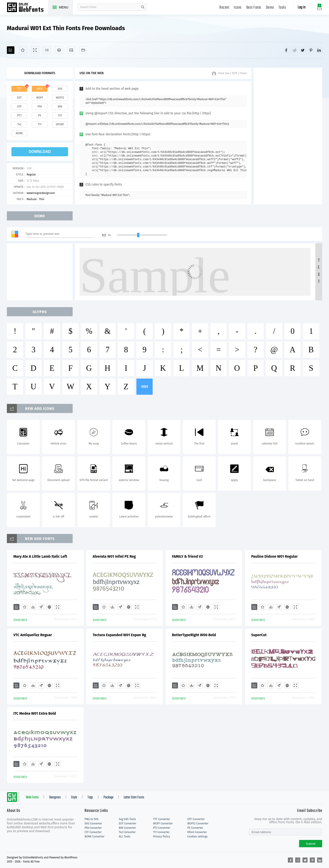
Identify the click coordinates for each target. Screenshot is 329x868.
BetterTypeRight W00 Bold (194, 635)
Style (74, 797)
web (40, 89)
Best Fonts (254, 8)
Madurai (32, 199)
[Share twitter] (303, 50)
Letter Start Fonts (134, 797)
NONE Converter (94, 837)
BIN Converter (127, 828)
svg (60, 89)
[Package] (59, 50)
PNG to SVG (92, 819)
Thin (42, 199)
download (40, 152)
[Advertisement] (288, 136)
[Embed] (49, 607)
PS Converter (195, 828)
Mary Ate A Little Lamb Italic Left (40, 556)
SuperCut (259, 635)
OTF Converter (196, 819)
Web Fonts (32, 797)
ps (40, 115)
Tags (90, 797)
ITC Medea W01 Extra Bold (35, 713)
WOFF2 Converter (198, 824)
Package (108, 797)
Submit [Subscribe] (311, 844)
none (19, 133)
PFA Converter (93, 828)
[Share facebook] (286, 50)
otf (19, 107)
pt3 (19, 115)
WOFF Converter (163, 824)
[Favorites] (23, 50)
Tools (282, 8)
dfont (60, 124)
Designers (55, 797)
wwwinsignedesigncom (41, 193)
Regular (31, 175)
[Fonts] (83, 50)
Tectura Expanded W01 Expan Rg (119, 635)
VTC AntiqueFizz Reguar (33, 635)
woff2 (60, 98)
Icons (238, 8)
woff (40, 98)
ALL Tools (125, 837)
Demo (270, 8)
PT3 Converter (162, 828)
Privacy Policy (162, 837)
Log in (302, 7)
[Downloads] (33, 607)
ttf (19, 89)
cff (60, 115)
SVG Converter (93, 824)
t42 (19, 124)
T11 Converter (161, 832)
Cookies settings (197, 837)
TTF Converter (162, 819)
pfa (40, 107)
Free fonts (27, 8)
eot (19, 98)
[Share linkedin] (319, 50)
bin (60, 107)
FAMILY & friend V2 (187, 556)
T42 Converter (127, 832)
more (145, 387)
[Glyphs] (47, 50)
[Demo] (35, 50)
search (143, 7)
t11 (40, 124)
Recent (224, 8)
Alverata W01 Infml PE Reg (114, 556)
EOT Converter (127, 824)
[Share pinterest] (311, 50)
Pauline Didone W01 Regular (275, 556)
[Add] (11, 50)
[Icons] (71, 50)
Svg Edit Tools (127, 819)
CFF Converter (93, 832)
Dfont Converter (197, 832)
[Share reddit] (295, 50)
